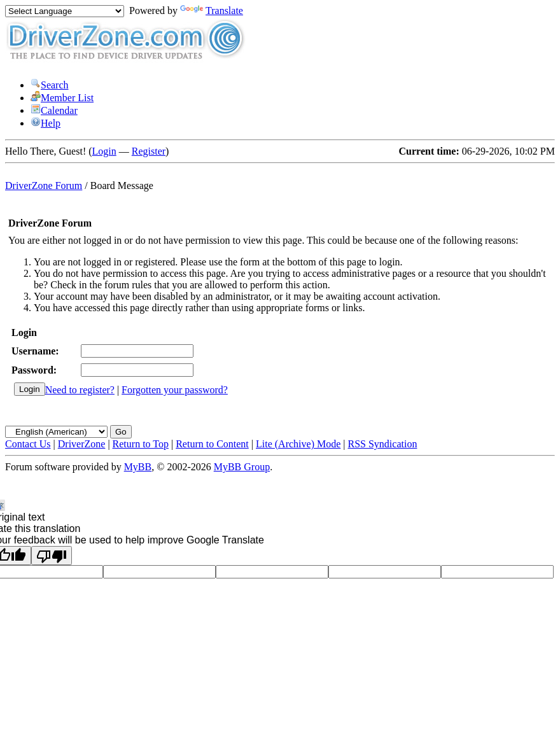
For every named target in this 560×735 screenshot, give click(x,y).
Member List (62, 98)
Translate (212, 10)
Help (45, 123)
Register (149, 151)
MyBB (138, 467)
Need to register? (80, 390)
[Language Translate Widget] (65, 11)
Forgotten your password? (175, 390)
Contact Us (28, 444)
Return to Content (212, 444)
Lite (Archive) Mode (298, 444)
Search (50, 85)
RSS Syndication (383, 444)
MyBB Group (242, 467)
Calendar (54, 110)
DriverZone (82, 444)
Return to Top (141, 444)
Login (104, 151)
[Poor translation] (52, 556)
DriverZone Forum (44, 185)
